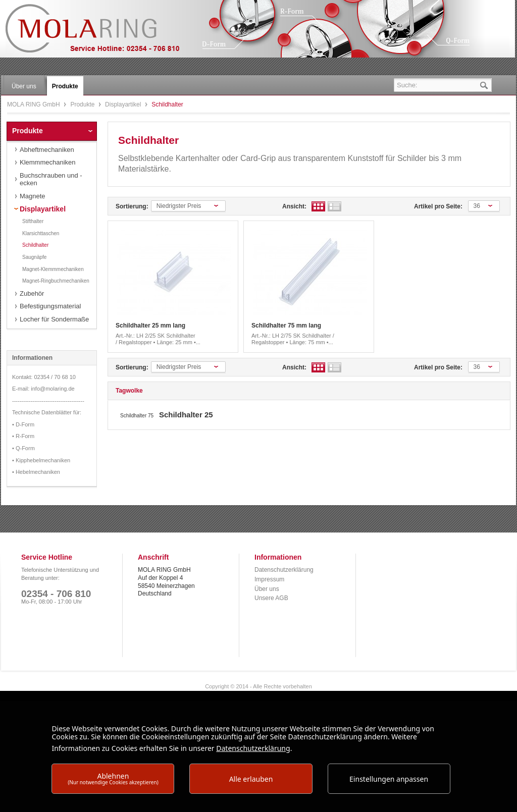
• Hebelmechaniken (36, 472)
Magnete (33, 196)
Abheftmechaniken (47, 150)
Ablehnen (113, 778)
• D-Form (23, 424)
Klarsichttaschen (41, 233)
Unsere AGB (271, 598)
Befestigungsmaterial (50, 306)
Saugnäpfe (34, 257)
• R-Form (23, 436)
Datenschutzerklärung (284, 570)
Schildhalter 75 (138, 416)
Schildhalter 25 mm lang (150, 326)
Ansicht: (294, 206)
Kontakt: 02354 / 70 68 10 (44, 377)
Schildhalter (35, 245)
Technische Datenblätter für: (47, 412)
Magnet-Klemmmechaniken (53, 269)
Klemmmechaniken (48, 162)
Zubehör (32, 293)
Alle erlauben (251, 779)
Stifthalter (33, 221)
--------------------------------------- (48, 401)
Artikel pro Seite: (438, 206)
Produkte (83, 104)
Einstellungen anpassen (389, 779)
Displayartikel (124, 104)
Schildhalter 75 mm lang (286, 326)
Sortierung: (132, 206)
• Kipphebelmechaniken (41, 460)
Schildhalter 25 (186, 415)
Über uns (267, 589)
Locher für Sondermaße (54, 319)
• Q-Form (23, 448)
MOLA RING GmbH (100, 33)
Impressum (269, 579)
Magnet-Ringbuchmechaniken (56, 281)
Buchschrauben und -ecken (51, 179)
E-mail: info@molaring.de (43, 389)
